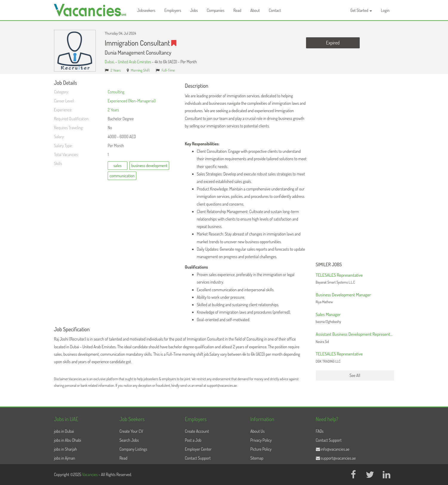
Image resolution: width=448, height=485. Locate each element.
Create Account (197, 431)
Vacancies (90, 474)
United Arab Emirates (135, 62)
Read (237, 10)
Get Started (361, 10)
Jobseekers (146, 10)
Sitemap (257, 458)
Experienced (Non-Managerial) (132, 101)
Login (385, 10)
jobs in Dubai (64, 431)
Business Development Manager (343, 295)
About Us (257, 431)
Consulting (116, 92)
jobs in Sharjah (65, 449)
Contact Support (198, 458)
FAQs (320, 431)
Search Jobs (129, 440)
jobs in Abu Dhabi (68, 440)
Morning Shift (140, 70)
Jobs (194, 10)
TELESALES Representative (339, 275)
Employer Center (198, 449)
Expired (333, 43)
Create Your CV (131, 431)
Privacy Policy (261, 440)
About (255, 10)
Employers (173, 10)
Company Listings (133, 449)
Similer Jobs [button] (329, 265)
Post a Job (193, 440)
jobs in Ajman (65, 458)
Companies (215, 10)
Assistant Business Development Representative (357, 334)
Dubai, (110, 62)
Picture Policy (261, 449)
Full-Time (168, 70)
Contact (275, 10)
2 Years (116, 70)
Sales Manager (328, 314)
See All (355, 375)
